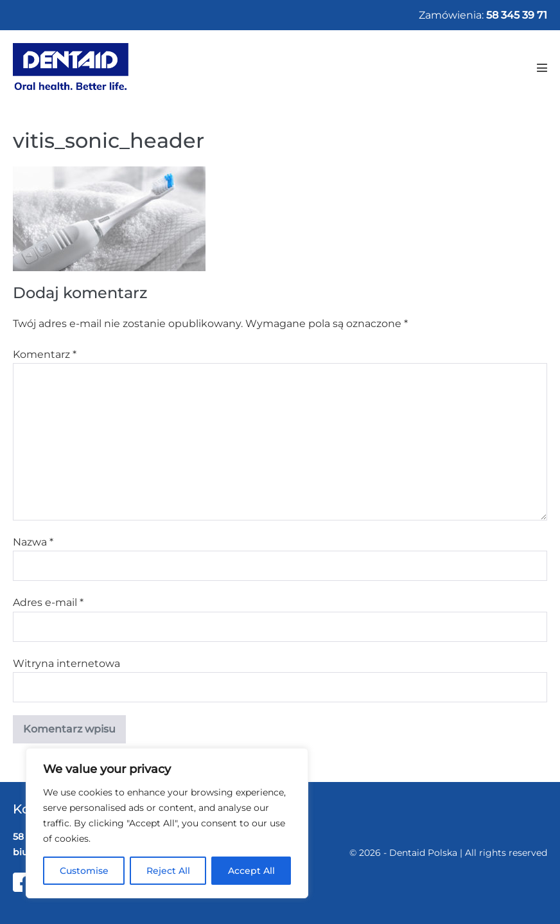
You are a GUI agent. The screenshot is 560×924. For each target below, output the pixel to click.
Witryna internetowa (66, 663)
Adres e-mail (48, 602)
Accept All (251, 871)
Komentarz (45, 354)
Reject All (168, 871)
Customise (84, 871)
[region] (167, 823)
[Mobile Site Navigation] (542, 67)
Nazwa (33, 542)
